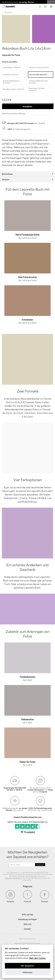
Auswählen (27, 106)
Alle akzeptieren (27, 966)
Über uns (27, 924)
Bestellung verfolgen (27, 919)
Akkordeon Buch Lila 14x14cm (26, 48)
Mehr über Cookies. (38, 958)
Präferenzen (27, 972)
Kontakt (27, 929)
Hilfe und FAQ (28, 914)
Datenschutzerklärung (13, 878)
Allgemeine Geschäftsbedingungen (27, 943)
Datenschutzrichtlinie (27, 939)
